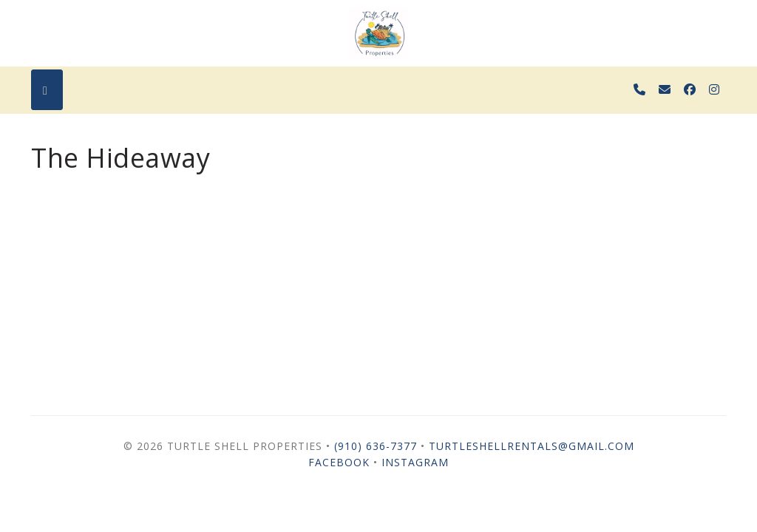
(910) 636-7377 (376, 446)
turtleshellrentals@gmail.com (532, 446)
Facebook (339, 462)
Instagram (415, 462)
